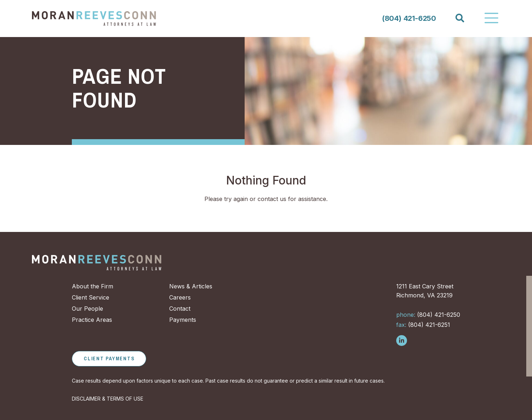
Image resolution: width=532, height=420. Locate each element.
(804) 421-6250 (409, 18)
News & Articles (191, 286)
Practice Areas (92, 320)
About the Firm (92, 286)
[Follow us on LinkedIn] (402, 341)
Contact (180, 309)
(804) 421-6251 (423, 325)
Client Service (91, 297)
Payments (183, 320)
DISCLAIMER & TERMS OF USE (108, 399)
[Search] (459, 18)
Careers (180, 297)
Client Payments (109, 359)
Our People (87, 309)
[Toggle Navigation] (491, 18)
